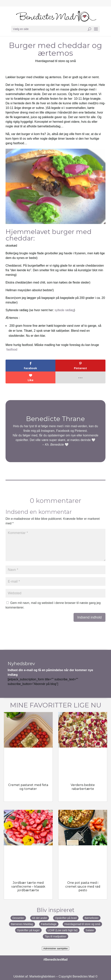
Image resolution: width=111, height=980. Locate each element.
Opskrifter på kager (28, 930)
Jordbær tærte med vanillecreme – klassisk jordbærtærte (28, 886)
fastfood (12, 349)
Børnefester (92, 918)
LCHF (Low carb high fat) (63, 930)
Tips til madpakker (55, 936)
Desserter (18, 918)
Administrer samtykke (55, 948)
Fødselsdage (49, 924)
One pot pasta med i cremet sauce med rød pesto (83, 886)
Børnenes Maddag (22, 924)
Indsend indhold (90, 617)
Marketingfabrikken (42, 976)
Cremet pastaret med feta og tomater (28, 787)
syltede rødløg (64, 310)
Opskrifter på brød (66, 918)
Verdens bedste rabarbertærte (83, 787)
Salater (90, 930)
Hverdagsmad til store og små (55, 61)
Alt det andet (40, 918)
